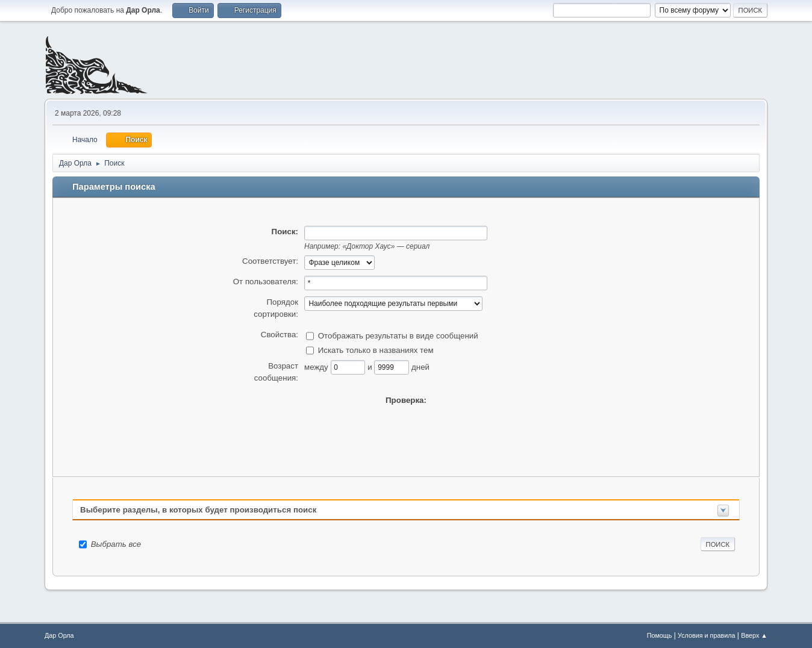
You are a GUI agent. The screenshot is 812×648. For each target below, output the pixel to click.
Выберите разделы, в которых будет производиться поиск (198, 510)
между (317, 366)
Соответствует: (270, 261)
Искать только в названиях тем (376, 350)
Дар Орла (59, 635)
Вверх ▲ (754, 635)
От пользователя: (266, 282)
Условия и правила (706, 635)
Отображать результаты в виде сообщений (398, 335)
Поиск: (285, 232)
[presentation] (406, 430)
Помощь (660, 635)
